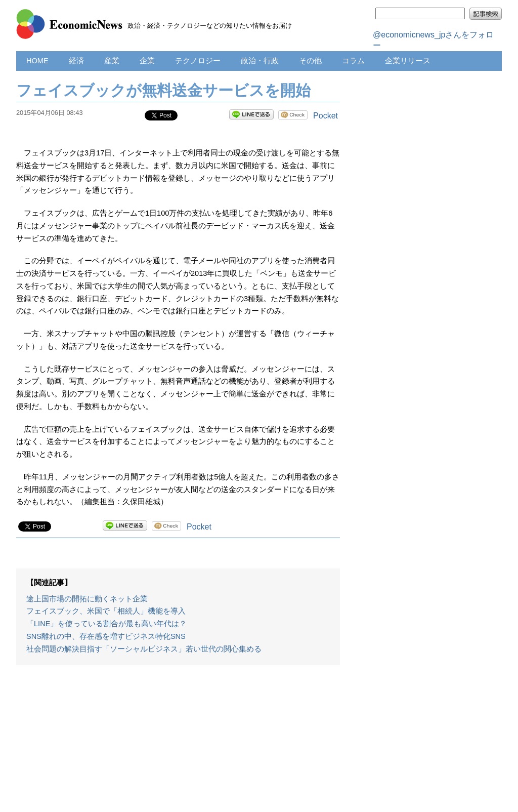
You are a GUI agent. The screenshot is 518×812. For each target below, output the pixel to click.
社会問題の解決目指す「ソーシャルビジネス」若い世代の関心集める (144, 649)
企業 (147, 61)
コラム (353, 61)
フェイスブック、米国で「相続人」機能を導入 (106, 611)
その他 (310, 61)
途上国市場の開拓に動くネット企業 (87, 599)
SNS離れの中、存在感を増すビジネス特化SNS (106, 636)
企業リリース (408, 61)
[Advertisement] (178, 744)
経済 (76, 61)
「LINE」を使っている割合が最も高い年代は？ (106, 624)
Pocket (326, 116)
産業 (112, 61)
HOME (37, 61)
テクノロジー (198, 61)
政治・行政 (260, 61)
